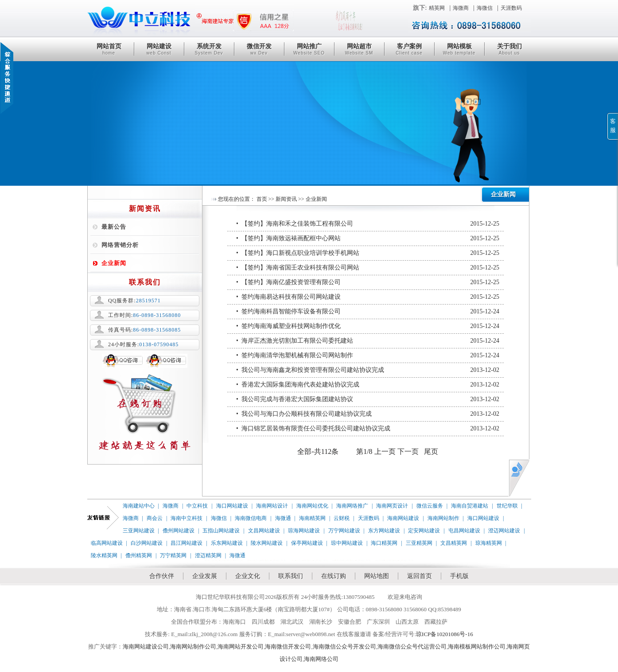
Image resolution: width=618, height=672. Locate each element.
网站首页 (109, 49)
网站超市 (359, 49)
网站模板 (459, 49)
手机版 (459, 576)
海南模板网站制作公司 (477, 647)
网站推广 (309, 49)
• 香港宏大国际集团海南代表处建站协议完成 (368, 385)
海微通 (283, 518)
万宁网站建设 (344, 531)
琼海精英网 (489, 543)
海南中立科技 (187, 518)
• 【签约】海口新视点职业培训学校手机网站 (368, 253)
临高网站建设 (107, 543)
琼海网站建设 (304, 531)
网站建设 (159, 49)
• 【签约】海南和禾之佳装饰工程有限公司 (368, 224)
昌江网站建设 (187, 543)
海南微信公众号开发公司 (344, 647)
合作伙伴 (162, 576)
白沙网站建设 (147, 543)
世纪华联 (507, 506)
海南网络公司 (321, 659)
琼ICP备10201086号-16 (445, 634)
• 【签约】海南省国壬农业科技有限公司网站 (368, 268)
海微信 (485, 8)
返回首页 (420, 576)
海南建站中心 (139, 506)
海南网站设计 (272, 506)
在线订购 (334, 576)
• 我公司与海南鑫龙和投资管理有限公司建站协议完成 (368, 370)
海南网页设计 (392, 506)
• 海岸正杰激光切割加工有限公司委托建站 (368, 341)
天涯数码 (511, 8)
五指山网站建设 (221, 531)
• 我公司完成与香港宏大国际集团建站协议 (368, 399)
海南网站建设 (403, 518)
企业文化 (248, 576)
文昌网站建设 (264, 531)
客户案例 (409, 49)
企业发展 (205, 576)
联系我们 (291, 576)
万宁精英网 (173, 555)
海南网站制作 (443, 518)
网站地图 (377, 576)
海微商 (461, 8)
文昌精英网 (454, 543)
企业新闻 (114, 263)
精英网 (437, 8)
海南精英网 (312, 518)
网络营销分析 (120, 245)
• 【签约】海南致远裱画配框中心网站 (368, 238)
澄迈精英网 (208, 555)
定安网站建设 (424, 531)
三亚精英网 (419, 543)
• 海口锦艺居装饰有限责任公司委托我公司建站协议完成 (368, 429)
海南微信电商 (251, 518)
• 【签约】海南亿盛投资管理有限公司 (368, 282)
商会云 (155, 518)
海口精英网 (384, 543)
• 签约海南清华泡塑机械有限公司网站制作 (368, 356)
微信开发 (259, 49)
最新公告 (114, 227)
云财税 (342, 518)
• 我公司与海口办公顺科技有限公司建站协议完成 (368, 414)
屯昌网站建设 (464, 531)
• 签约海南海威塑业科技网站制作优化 (368, 326)
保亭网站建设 (307, 543)
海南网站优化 (312, 506)
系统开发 (209, 49)
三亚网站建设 (139, 531)
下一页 (408, 451)
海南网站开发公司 (241, 647)
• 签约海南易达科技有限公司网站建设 (368, 297)
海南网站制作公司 (193, 647)
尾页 (431, 451)
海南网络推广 (352, 506)
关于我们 (509, 49)
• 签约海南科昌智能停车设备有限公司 (368, 312)
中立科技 (197, 506)
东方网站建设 (384, 531)
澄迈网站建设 (504, 531)
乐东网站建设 (227, 543)
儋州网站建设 (179, 531)
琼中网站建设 (347, 543)
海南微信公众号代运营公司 (412, 647)
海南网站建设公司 (146, 647)
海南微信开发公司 (288, 647)
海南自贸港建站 (470, 506)
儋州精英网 (139, 555)
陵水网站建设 (267, 543)
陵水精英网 (104, 555)
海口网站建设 (232, 506)
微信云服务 (430, 506)
